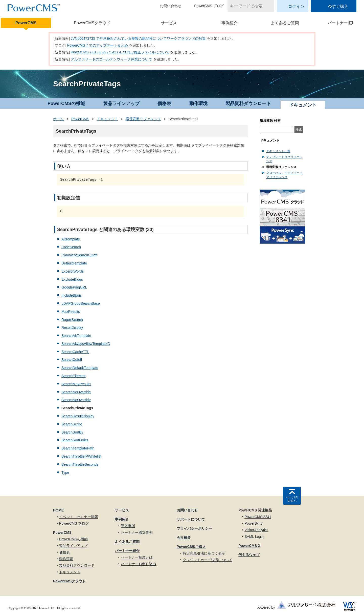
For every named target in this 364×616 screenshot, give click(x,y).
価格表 (164, 104)
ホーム (58, 119)
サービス (169, 23)
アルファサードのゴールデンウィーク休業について (111, 59)
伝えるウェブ (249, 555)
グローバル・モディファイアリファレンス (284, 175)
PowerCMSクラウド (92, 23)
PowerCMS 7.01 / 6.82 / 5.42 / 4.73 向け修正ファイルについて (120, 52)
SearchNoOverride (76, 392)
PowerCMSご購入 (191, 547)
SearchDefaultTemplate (80, 368)
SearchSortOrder (75, 440)
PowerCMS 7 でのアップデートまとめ (98, 45)
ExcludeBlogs (72, 279)
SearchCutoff (72, 360)
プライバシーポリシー (194, 528)
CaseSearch (71, 247)
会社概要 (184, 538)
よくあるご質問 (285, 23)
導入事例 (128, 526)
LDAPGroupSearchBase (81, 303)
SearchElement (74, 376)
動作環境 (198, 104)
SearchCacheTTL (75, 352)
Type (65, 473)
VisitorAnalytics (256, 530)
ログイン (296, 6)
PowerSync (253, 523)
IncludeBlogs (72, 295)
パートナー (334, 23)
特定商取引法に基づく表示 (204, 553)
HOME (58, 510)
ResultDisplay (72, 327)
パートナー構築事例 (137, 532)
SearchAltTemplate (76, 336)
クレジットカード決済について (208, 560)
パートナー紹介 (127, 551)
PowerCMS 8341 (258, 517)
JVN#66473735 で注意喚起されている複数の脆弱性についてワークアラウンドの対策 (138, 38)
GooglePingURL (74, 287)
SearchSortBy (72, 432)
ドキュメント (107, 119)
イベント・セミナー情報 (79, 517)
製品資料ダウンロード (248, 104)
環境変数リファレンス (143, 119)
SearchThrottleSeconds (80, 464)
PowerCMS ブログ (209, 6)
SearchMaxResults (76, 384)
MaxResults (71, 312)
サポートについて (191, 519)
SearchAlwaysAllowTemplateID (86, 344)
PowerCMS (26, 23)
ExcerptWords (73, 271)
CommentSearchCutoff (79, 255)
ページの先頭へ (292, 499)
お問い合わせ (171, 6)
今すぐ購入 (338, 6)
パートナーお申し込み (139, 564)
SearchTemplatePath (78, 448)
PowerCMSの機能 (66, 104)
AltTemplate (71, 239)
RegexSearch (72, 320)
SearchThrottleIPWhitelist (81, 456)
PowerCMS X (249, 546)
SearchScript (72, 424)
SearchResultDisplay (78, 416)
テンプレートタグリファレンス (284, 159)
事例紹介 (230, 23)
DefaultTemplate (74, 263)
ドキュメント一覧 (278, 151)
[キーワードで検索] (248, 6)
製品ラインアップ (121, 104)
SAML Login (254, 537)
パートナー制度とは (137, 557)
